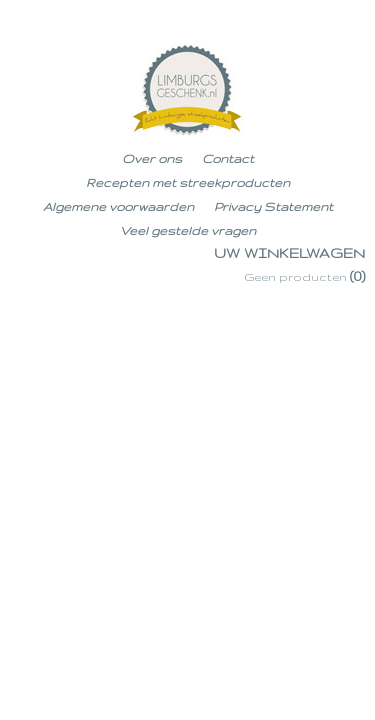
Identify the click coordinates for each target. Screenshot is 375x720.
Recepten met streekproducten (188, 182)
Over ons (152, 158)
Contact (228, 158)
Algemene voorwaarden (118, 206)
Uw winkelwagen (289, 253)
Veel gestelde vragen (188, 230)
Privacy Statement (273, 206)
